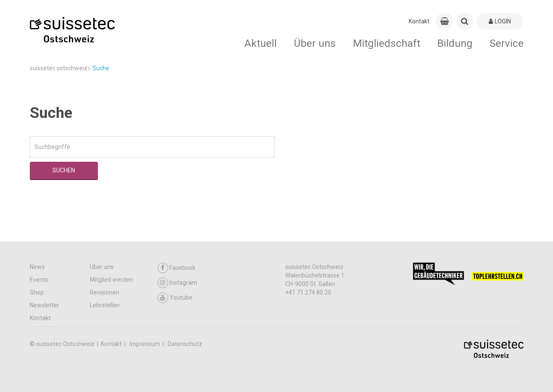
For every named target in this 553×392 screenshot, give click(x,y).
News (37, 267)
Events (39, 280)
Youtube (175, 298)
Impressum (145, 344)
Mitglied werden (111, 280)
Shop (37, 292)
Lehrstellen (105, 305)
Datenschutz (185, 344)
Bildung (455, 43)
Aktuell (261, 43)
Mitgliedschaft (387, 43)
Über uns (315, 43)
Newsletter (44, 305)
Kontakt (419, 21)
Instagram (177, 283)
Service (507, 43)
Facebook (176, 268)
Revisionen (105, 292)
